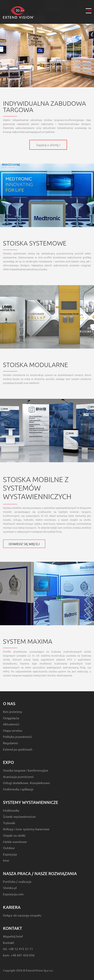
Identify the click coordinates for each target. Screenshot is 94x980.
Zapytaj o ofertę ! (48, 145)
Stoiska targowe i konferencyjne (26, 770)
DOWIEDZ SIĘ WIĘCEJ (24, 544)
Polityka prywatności (17, 736)
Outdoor (9, 848)
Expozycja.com (13, 894)
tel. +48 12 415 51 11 (18, 949)
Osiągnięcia (11, 718)
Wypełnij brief (13, 936)
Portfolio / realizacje (17, 881)
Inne (6, 860)
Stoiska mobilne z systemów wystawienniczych (37, 488)
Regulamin (11, 743)
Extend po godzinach (18, 749)
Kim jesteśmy (12, 712)
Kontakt (9, 943)
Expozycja (10, 854)
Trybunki (9, 823)
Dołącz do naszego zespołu (22, 915)
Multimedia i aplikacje (18, 789)
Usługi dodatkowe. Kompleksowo (26, 783)
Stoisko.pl (10, 888)
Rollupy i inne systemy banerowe (26, 829)
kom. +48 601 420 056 (19, 955)
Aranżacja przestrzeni (18, 777)
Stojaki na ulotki (14, 835)
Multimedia (11, 810)
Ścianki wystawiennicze (19, 816)
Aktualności (11, 724)
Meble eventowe (15, 842)
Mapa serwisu (13, 730)
